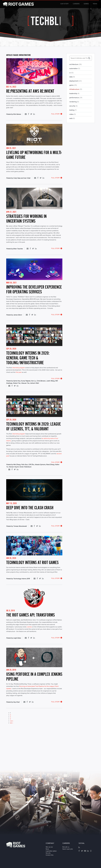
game (73, 85)
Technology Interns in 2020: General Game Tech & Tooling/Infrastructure (28, 358)
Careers (76, 4)
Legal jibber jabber (51, 851)
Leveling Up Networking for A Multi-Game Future (34, 155)
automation (75, 68)
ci (71, 73)
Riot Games (16, 845)
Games (86, 4)
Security (48, 853)
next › (12, 721)
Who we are (49, 847)
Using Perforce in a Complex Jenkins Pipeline (34, 677)
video (73, 114)
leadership (74, 93)
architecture (75, 64)
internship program (19, 368)
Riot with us (66, 847)
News (95, 4)
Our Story (65, 4)
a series (29, 627)
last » (12, 723)
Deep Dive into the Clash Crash (30, 508)
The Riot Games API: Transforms (31, 615)
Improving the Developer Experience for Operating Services (34, 289)
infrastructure (76, 89)
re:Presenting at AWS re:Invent (30, 91)
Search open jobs (68, 849)
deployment (75, 81)
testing (73, 110)
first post (19, 372)
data (72, 77)
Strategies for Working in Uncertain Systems (26, 219)
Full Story (57, 114)
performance (76, 98)
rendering (74, 102)
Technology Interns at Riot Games (32, 562)
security (73, 106)
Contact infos (50, 855)
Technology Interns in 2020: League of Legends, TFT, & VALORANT (34, 426)
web (72, 118)
